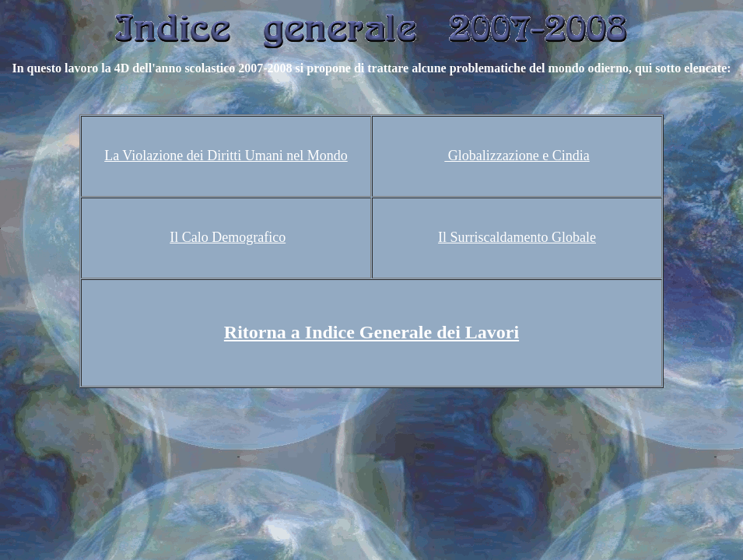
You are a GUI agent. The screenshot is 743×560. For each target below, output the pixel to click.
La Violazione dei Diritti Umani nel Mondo (226, 156)
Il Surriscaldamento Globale (517, 237)
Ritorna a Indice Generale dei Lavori (371, 332)
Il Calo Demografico (228, 237)
